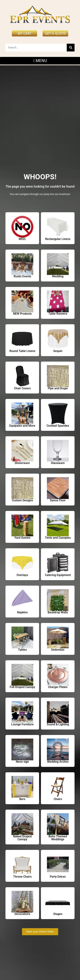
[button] (40, 61)
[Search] (71, 48)
